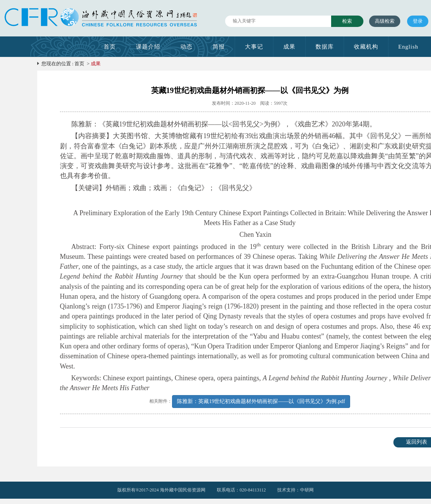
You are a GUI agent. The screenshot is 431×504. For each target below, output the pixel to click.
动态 (186, 47)
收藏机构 (366, 47)
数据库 (325, 47)
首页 (110, 47)
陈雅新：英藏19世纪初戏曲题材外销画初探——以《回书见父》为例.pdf (261, 401)
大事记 (254, 47)
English (408, 47)
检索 (347, 21)
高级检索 (385, 21)
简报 (219, 47)
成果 (289, 47)
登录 (418, 21)
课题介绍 (148, 47)
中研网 (307, 490)
